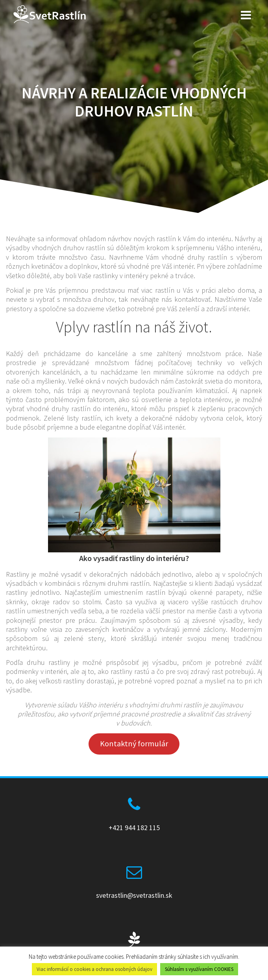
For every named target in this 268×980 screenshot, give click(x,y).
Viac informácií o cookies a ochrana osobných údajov (94, 969)
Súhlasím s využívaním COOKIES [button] (199, 969)
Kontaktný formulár (134, 744)
